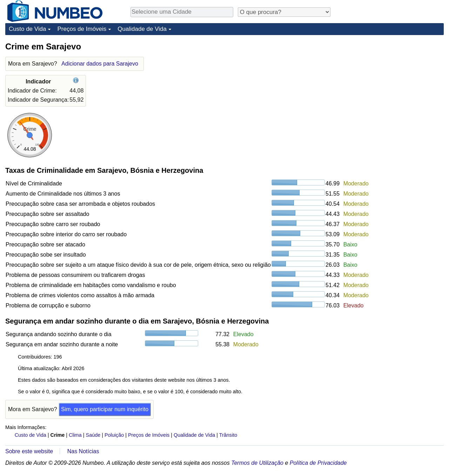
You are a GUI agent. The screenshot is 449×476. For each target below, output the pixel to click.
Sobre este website (29, 451)
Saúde (93, 435)
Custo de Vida (27, 29)
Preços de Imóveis (82, 29)
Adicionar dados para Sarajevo (100, 64)
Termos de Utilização (257, 463)
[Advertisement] (391, 85)
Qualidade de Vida (142, 29)
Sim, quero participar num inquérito (105, 409)
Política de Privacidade (318, 463)
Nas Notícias (83, 451)
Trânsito (228, 435)
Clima (75, 435)
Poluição (114, 435)
